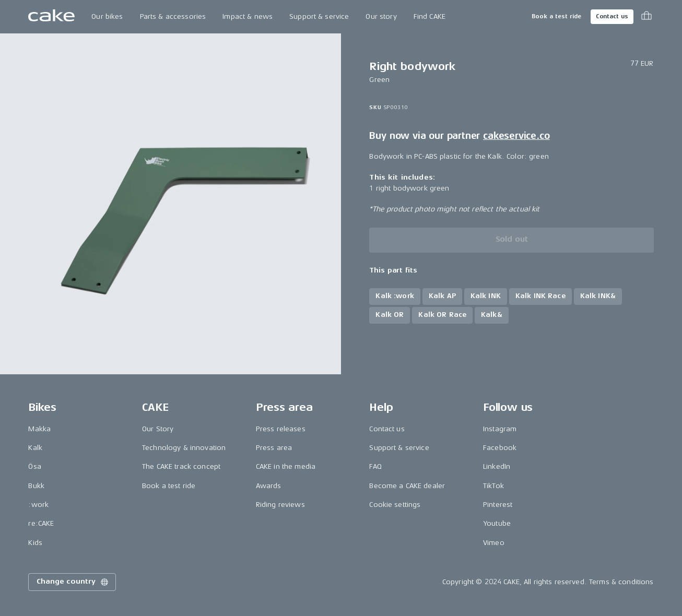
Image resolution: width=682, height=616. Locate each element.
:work (38, 505)
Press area (274, 448)
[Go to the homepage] (51, 17)
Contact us (612, 16)
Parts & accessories (173, 16)
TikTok (493, 486)
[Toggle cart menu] (646, 17)
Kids (35, 543)
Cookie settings (395, 505)
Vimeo (494, 543)
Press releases (281, 429)
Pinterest (498, 505)
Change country (73, 582)
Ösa (34, 466)
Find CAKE (430, 16)
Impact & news (248, 16)
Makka (39, 429)
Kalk (35, 448)
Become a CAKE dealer (407, 486)
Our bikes (107, 16)
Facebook (500, 448)
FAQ (375, 466)
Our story (381, 16)
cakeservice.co (516, 136)
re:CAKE (41, 523)
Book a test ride (556, 16)
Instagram (500, 429)
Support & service (319, 16)
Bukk (36, 486)
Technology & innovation (184, 448)
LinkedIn (497, 466)
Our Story (158, 429)
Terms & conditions (621, 582)
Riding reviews (280, 505)
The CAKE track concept (181, 466)
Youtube (497, 523)
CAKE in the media (286, 466)
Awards (269, 486)
